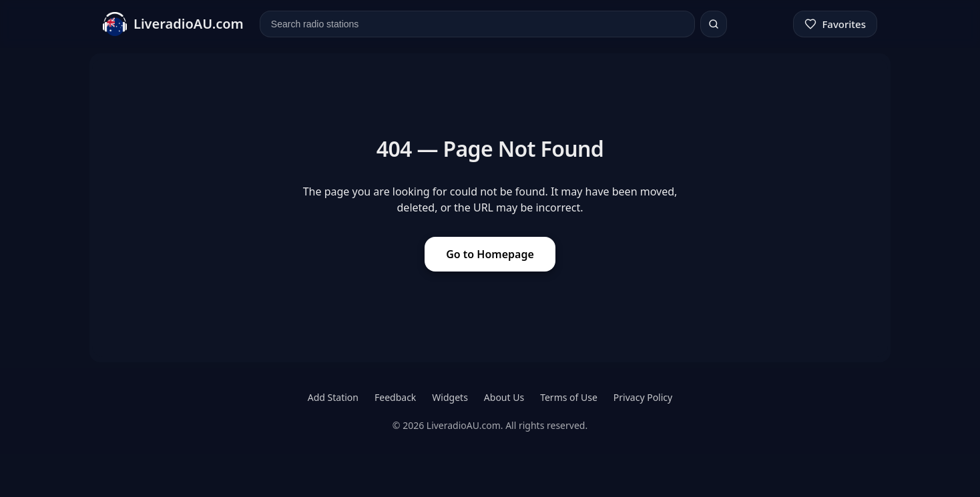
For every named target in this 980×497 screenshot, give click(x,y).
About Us (504, 397)
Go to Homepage (490, 254)
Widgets (450, 397)
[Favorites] (835, 24)
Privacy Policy (643, 397)
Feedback (395, 397)
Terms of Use (569, 397)
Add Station (333, 397)
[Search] (714, 24)
